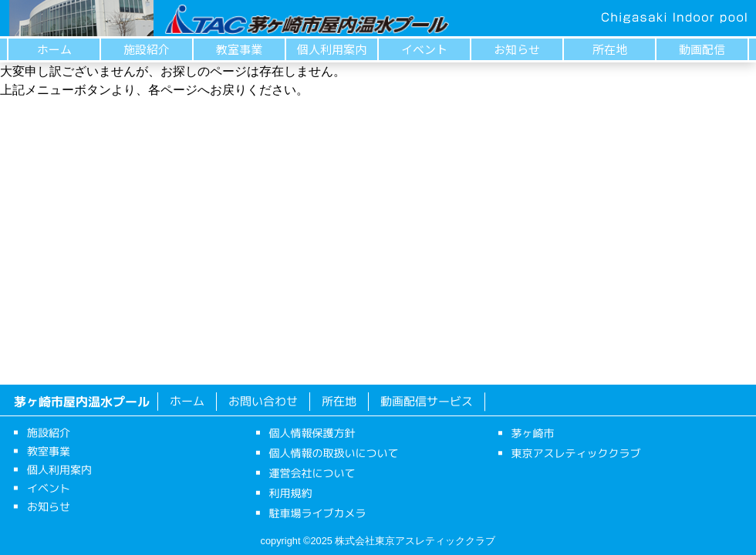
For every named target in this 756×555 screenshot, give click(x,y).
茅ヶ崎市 (533, 433)
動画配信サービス (427, 401)
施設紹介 (147, 49)
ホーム (54, 49)
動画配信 (702, 49)
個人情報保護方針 (312, 433)
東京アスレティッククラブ (576, 453)
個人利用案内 (332, 49)
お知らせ (517, 49)
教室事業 (239, 49)
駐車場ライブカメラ (317, 513)
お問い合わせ (263, 401)
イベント (424, 49)
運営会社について (312, 473)
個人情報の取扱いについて (334, 453)
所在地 (610, 49)
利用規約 (291, 493)
